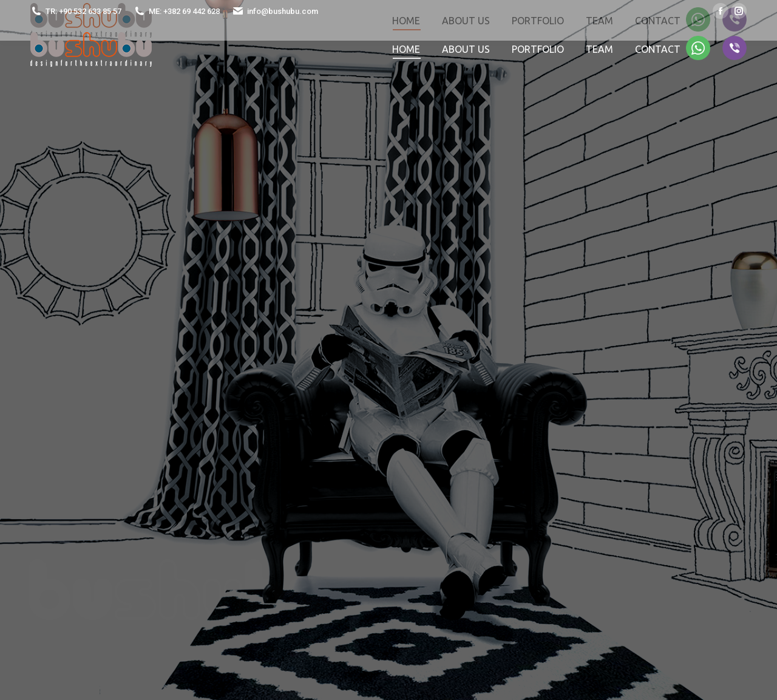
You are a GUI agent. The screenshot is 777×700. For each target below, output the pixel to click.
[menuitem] (406, 49)
